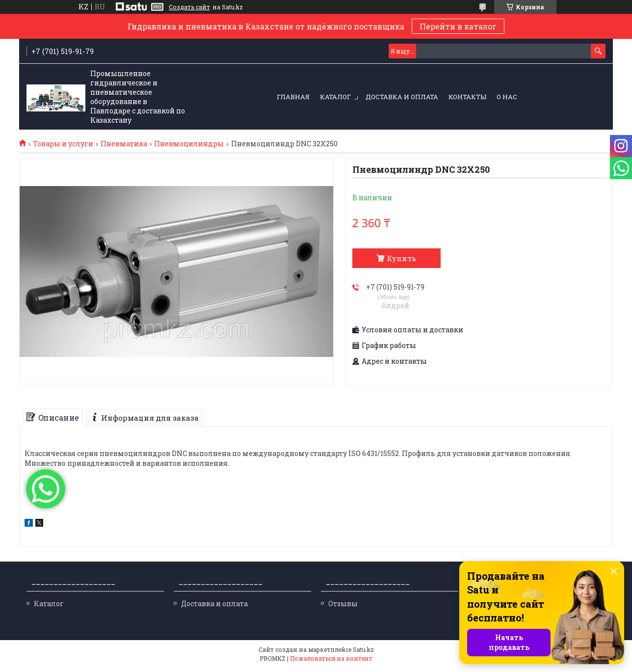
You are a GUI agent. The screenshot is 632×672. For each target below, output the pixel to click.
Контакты (467, 97)
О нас (507, 97)
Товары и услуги (63, 144)
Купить (401, 258)
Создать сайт (189, 7)
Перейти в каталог (458, 26)
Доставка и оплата (402, 97)
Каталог (335, 97)
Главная (293, 97)
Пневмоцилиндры (189, 144)
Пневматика (124, 144)
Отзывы (343, 608)
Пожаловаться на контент (331, 663)
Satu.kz (363, 654)
